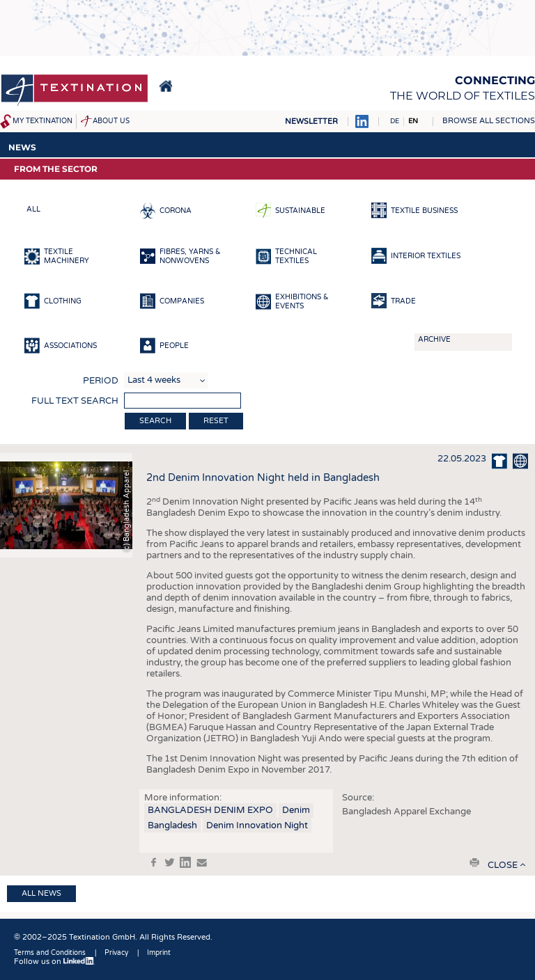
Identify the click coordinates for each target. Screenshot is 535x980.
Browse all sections (489, 121)
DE (395, 121)
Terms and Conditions (50, 953)
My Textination (42, 121)
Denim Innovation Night (257, 825)
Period (101, 381)
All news (41, 893)
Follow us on (54, 962)
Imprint (159, 953)
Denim (296, 810)
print (474, 862)
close (503, 865)
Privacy (116, 953)
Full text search (75, 401)
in (185, 862)
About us (111, 121)
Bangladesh (172, 825)
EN (413, 121)
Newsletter (311, 121)
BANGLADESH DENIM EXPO (210, 810)
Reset (216, 421)
